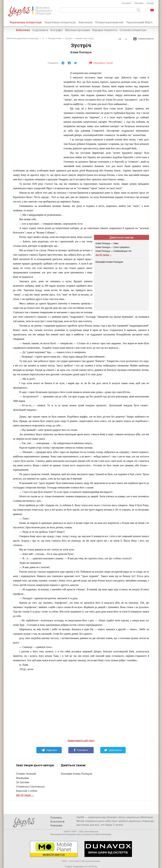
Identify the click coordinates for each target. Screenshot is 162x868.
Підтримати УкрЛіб (101, 63)
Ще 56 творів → (104, 255)
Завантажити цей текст (81, 741)
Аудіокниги (40, 30)
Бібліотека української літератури (23, 38)
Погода (150, 3)
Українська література (26, 23)
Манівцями (23, 778)
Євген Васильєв (91, 832)
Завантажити (144, 39)
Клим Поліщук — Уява (107, 243)
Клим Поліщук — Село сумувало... (113, 247)
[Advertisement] (37, 118)
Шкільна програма (77, 30)
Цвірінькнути (113, 750)
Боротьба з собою (27, 791)
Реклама (139, 3)
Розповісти (81, 750)
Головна (56, 817)
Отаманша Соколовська (30, 787)
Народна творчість (105, 30)
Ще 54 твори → (25, 795)
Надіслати (49, 750)
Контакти (127, 3)
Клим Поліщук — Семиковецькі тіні (113, 251)
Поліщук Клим (55, 38)
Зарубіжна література (60, 22)
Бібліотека (23, 30)
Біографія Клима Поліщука (109, 262)
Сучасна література (133, 30)
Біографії (57, 30)
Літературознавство (109, 22)
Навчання (85, 22)
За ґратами (23, 782)
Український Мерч (139, 22)
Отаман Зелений (26, 774)
